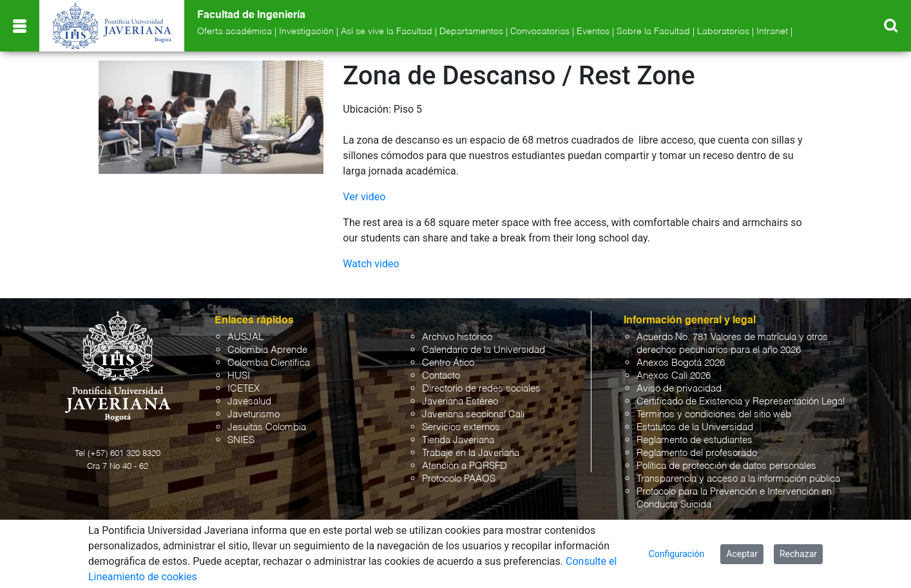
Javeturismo (254, 414)
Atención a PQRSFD (465, 466)
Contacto (441, 376)
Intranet (772, 32)
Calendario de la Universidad (484, 350)
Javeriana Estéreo (460, 402)
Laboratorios (723, 32)
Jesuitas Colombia (267, 427)
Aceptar (742, 554)
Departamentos (471, 32)
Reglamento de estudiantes (695, 440)
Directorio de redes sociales (481, 389)
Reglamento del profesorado (697, 453)
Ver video (364, 197)
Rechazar (798, 554)
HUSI (239, 376)
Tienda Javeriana (458, 440)
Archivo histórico (457, 337)
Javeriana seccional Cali (473, 414)
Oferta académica (235, 32)
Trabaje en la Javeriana (471, 453)
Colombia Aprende (267, 350)
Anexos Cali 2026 (674, 376)
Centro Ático (448, 363)
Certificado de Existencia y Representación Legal (741, 402)
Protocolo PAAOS (459, 479)
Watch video (371, 264)
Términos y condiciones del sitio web (714, 414)
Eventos (593, 32)
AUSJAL (245, 337)
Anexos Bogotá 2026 (681, 363)
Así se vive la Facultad (387, 32)
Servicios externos (461, 427)
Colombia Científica (269, 363)
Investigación (306, 32)
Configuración (677, 554)
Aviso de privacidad (679, 389)
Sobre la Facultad (653, 32)
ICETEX (244, 389)
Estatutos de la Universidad (695, 427)
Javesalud (249, 402)
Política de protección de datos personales (726, 466)
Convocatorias (540, 32)
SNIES (241, 440)
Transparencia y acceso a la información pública (738, 479)
